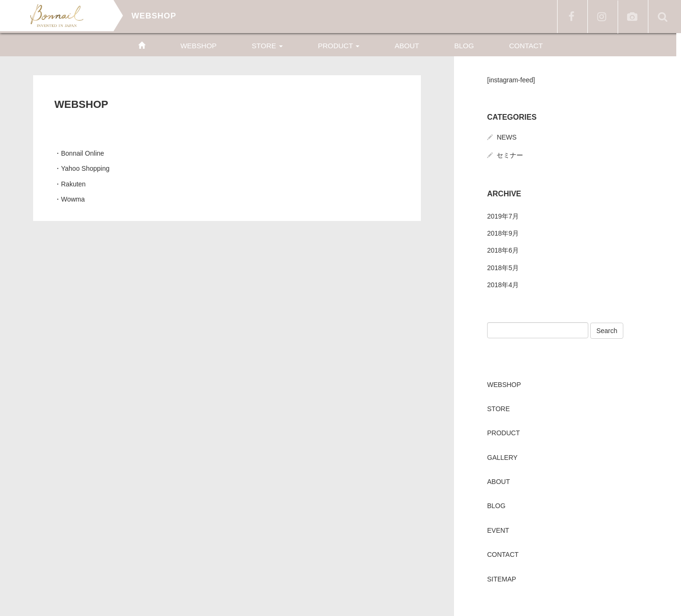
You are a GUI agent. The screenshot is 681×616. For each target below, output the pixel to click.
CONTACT (526, 46)
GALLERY (502, 458)
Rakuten (73, 184)
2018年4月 (503, 285)
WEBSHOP (198, 46)
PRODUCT (339, 46)
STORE (267, 46)
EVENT (498, 530)
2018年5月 (503, 268)
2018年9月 (503, 233)
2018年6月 (503, 250)
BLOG (464, 46)
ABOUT (407, 46)
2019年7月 (503, 216)
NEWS (506, 137)
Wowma (73, 199)
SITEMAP (502, 579)
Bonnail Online (83, 153)
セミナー (510, 155)
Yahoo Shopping (85, 168)
